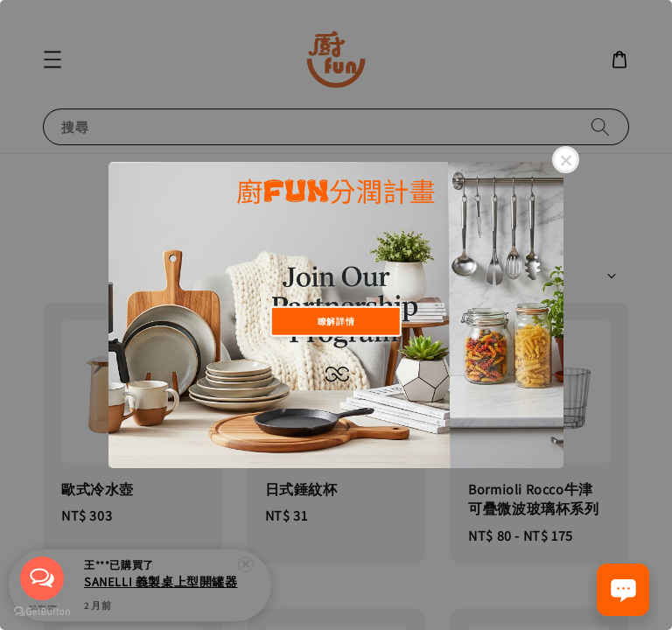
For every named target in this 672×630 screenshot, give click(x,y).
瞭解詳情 (336, 321)
